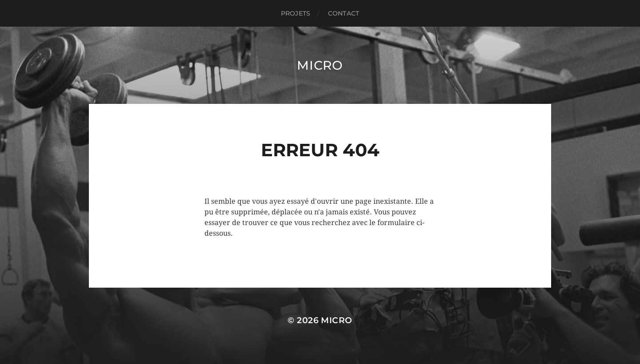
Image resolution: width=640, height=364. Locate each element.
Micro (320, 65)
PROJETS (296, 13)
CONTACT (344, 13)
